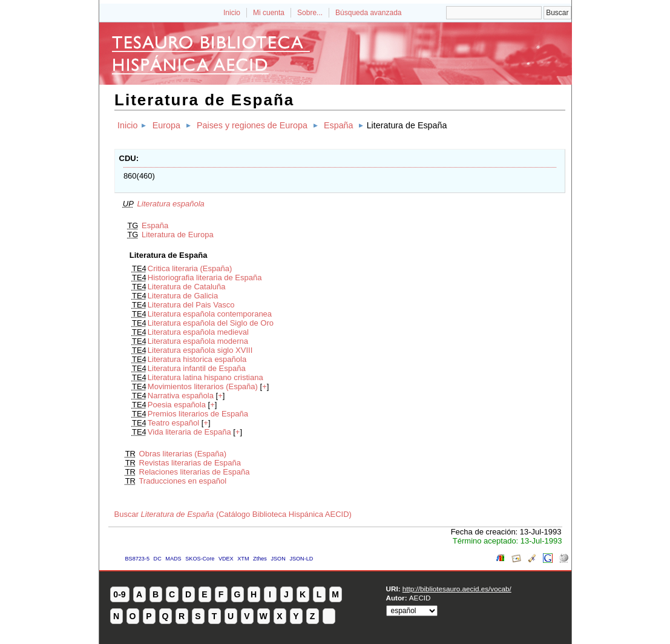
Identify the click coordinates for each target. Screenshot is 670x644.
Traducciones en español (182, 481)
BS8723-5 (137, 559)
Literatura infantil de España (197, 368)
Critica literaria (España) (190, 268)
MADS (173, 559)
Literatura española (171, 204)
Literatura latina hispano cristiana (205, 377)
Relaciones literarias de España (195, 472)
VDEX (226, 559)
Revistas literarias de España (190, 463)
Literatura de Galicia (183, 296)
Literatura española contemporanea (210, 314)
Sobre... (310, 13)
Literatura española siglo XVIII (200, 350)
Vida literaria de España (189, 432)
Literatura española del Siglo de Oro (211, 323)
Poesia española (177, 405)
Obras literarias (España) (183, 454)
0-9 (119, 594)
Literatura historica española (197, 359)
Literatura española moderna (198, 341)
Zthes (260, 559)
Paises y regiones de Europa (252, 125)
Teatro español (173, 423)
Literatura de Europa (178, 235)
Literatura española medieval (198, 332)
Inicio (232, 13)
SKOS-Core (200, 559)
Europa (166, 125)
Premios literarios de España (198, 414)
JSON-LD (301, 559)
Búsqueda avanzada (368, 13)
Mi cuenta (269, 13)
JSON (278, 559)
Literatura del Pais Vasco (191, 305)
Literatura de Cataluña (187, 287)
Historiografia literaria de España (205, 278)
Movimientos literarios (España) (203, 386)
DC (158, 559)
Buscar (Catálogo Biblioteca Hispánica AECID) (233, 514)
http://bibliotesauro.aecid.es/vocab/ (457, 589)
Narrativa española (181, 396)
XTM (243, 559)
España (339, 125)
